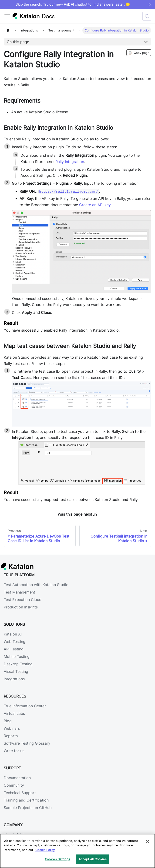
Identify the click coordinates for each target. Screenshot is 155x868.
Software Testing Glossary (27, 743)
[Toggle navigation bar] (7, 16)
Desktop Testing (18, 664)
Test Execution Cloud (23, 600)
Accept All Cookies (93, 859)
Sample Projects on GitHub (28, 808)
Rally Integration (70, 162)
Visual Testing (16, 671)
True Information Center (25, 706)
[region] (77, 851)
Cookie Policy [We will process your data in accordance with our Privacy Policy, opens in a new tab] (45, 850)
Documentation (17, 778)
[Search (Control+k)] (147, 16)
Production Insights (21, 607)
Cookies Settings (57, 859)
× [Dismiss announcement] (150, 4)
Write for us (14, 751)
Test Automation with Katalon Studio (36, 585)
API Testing (14, 649)
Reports (11, 736)
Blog (8, 721)
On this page (18, 42)
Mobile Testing (17, 656)
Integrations (14, 679)
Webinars (12, 728)
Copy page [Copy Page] (139, 53)
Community (14, 785)
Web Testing (15, 642)
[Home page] (8, 30)
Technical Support (20, 793)
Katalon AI (13, 634)
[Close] (148, 841)
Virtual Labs (14, 713)
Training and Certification (26, 800)
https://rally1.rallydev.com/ (69, 191)
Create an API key (95, 205)
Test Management (19, 592)
